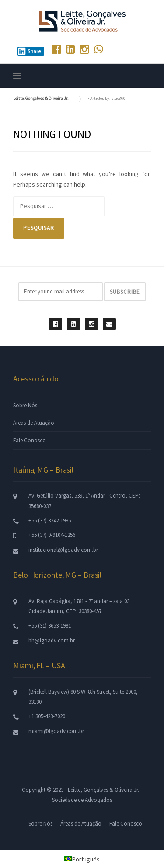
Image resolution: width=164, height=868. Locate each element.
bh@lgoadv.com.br (52, 640)
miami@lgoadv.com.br (56, 731)
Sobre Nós (25, 405)
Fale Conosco (30, 440)
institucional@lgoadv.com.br (63, 550)
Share (29, 51)
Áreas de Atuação (34, 423)
